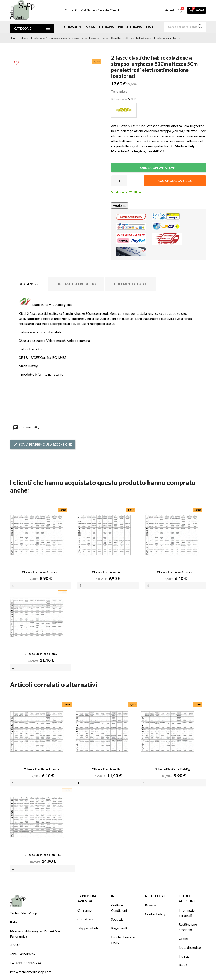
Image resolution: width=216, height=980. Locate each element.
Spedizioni (119, 919)
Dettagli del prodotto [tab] (76, 284)
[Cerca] (185, 27)
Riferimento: (119, 99)
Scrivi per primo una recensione (43, 445)
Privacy (150, 905)
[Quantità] (119, 181)
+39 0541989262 (23, 954)
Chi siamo (84, 910)
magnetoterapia (100, 27)
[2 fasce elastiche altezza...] (37, 732)
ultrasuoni (72, 27)
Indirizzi (185, 956)
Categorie (32, 28)
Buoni (183, 965)
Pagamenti (119, 928)
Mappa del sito (88, 928)
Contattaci (85, 919)
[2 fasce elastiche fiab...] (102, 732)
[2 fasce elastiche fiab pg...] (168, 732)
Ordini (183, 938)
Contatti (71, 10)
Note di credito (190, 947)
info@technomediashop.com (31, 972)
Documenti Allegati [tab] (131, 284)
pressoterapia (130, 27)
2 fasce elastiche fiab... (108, 572)
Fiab (149, 27)
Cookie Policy (155, 914)
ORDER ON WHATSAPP (159, 168)
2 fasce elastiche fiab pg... (173, 769)
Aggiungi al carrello (175, 181)
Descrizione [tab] (28, 284)
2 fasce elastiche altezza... (40, 572)
